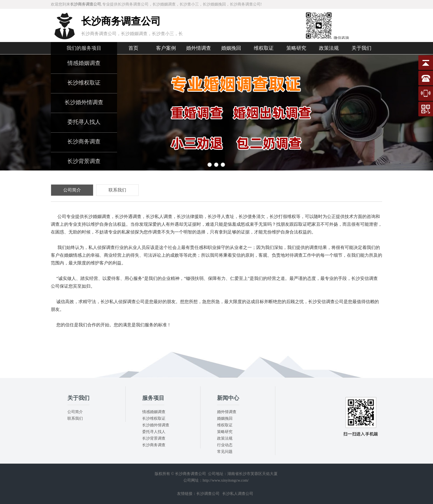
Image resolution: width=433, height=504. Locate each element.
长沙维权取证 (84, 83)
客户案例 (166, 48)
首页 (133, 48)
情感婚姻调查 (84, 63)
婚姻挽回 (231, 48)
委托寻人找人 (84, 122)
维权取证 (264, 48)
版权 (159, 474)
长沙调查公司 (208, 494)
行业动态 (225, 445)
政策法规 (329, 48)
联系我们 (75, 418)
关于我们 (361, 48)
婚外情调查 (199, 48)
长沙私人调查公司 (238, 494)
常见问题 (225, 452)
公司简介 (75, 412)
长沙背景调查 (84, 161)
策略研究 (296, 48)
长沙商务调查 (84, 141)
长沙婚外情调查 (84, 102)
